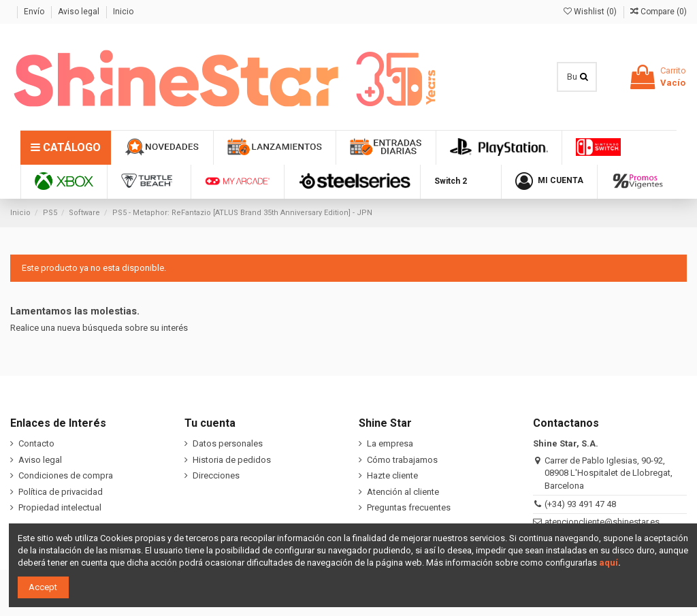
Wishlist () (591, 12)
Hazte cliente (392, 475)
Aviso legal (80, 12)
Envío (35, 12)
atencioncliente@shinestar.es (602, 522)
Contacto (36, 443)
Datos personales (228, 443)
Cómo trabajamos (402, 460)
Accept (43, 587)
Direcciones (216, 475)
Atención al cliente (403, 492)
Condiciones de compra (66, 475)
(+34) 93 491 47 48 (580, 504)
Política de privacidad (61, 492)
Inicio (123, 12)
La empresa (390, 443)
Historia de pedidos (232, 460)
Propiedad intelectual (60, 507)
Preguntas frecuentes (409, 507)
